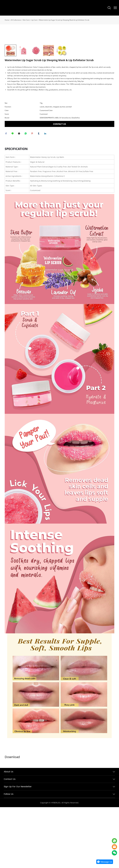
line (13, 194)
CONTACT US (59, 184)
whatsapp (26, 194)
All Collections (16, 20)
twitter (20, 194)
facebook (7, 194)
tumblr (39, 194)
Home (7, 20)
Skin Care (26, 20)
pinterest (33, 194)
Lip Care (34, 20)
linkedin (46, 194)
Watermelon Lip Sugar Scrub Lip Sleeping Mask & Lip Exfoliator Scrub (64, 20)
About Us (8, 833)
